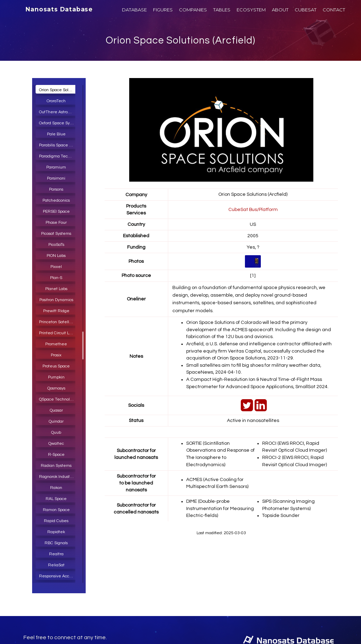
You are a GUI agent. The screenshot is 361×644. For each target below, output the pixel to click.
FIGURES (163, 10)
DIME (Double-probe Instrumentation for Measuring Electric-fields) (220, 505)
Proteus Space (56, 366)
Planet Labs (56, 289)
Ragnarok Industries (58, 477)
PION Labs (56, 256)
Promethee (56, 344)
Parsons (56, 189)
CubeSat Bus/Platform (253, 209)
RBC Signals (56, 543)
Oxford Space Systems (58, 123)
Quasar (56, 410)
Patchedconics (56, 200)
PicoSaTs (56, 245)
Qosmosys (56, 388)
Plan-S (56, 278)
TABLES (222, 10)
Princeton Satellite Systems (58, 322)
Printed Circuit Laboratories (58, 333)
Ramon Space (56, 510)
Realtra (56, 554)
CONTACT (334, 10)
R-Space (56, 455)
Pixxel (56, 267)
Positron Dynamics (56, 300)
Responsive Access (57, 576)
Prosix (56, 355)
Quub (56, 432)
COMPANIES (193, 10)
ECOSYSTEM (251, 10)
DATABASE (134, 10)
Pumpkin (56, 377)
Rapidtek (56, 532)
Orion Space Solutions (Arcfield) (180, 40)
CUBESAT (306, 10)
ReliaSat (56, 565)
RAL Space (56, 499)
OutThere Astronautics (58, 112)
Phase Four (56, 223)
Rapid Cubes (56, 521)
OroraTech (56, 101)
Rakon (56, 488)
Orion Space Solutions (58, 90)
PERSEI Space (56, 212)
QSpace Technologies (58, 399)
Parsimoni (56, 178)
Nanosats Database (59, 9)
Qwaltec (56, 444)
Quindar (56, 421)
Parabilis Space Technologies (58, 145)
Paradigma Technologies (58, 156)
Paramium (56, 167)
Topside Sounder (281, 512)
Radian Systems (56, 466)
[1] (253, 275)
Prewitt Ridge (56, 311)
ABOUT (280, 10)
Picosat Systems (56, 234)
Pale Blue (56, 134)
